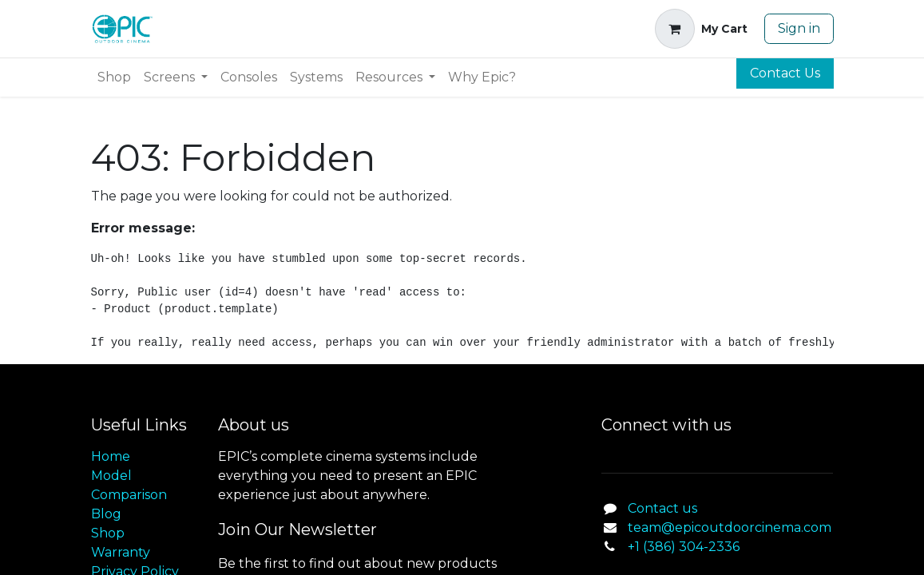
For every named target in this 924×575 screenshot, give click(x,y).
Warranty (121, 552)
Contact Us (785, 73)
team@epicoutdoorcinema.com (730, 527)
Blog (106, 514)
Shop (108, 533)
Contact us (662, 508)
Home (111, 456)
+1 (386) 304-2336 (684, 547)
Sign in (799, 28)
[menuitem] (114, 77)
